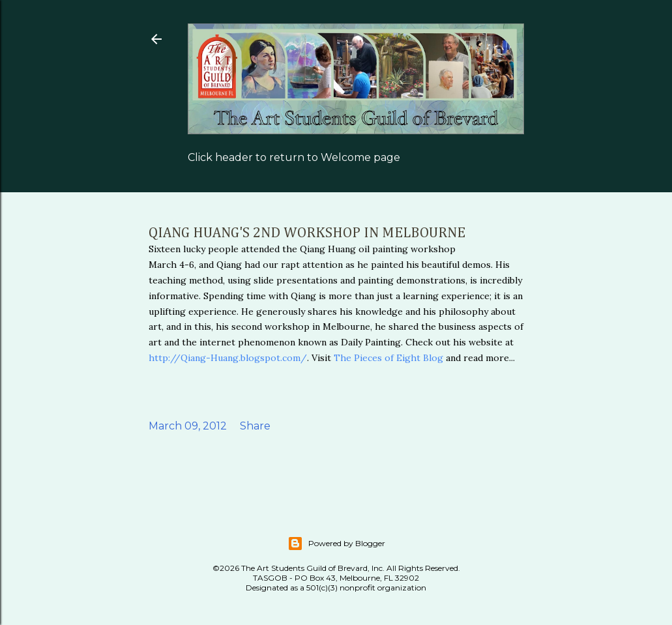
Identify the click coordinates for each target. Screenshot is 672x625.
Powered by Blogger (336, 544)
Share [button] (255, 426)
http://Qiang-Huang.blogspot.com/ (228, 358)
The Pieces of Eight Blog (387, 358)
